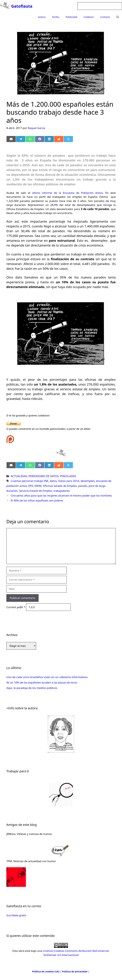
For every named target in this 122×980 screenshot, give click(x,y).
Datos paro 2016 (69, 481)
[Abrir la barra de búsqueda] (118, 17)
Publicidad (71, 17)
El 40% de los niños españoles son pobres (37, 500)
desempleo (88, 481)
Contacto (105, 17)
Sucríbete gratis (16, 915)
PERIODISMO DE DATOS (44, 476)
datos (53, 481)
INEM (38, 486)
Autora (42, 17)
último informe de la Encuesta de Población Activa (67, 193)
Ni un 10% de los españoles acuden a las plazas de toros (42, 682)
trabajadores (62, 491)
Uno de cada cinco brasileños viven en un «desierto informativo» (47, 677)
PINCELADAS (68, 476)
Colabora (89, 17)
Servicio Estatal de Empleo (36, 491)
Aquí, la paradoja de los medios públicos (32, 688)
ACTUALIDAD (19, 476)
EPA (31, 486)
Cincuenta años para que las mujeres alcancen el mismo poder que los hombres (61, 495)
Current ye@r (16, 607)
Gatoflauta (22, 6)
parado (83, 486)
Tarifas (56, 17)
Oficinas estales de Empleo (60, 486)
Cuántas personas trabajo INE (29, 481)
